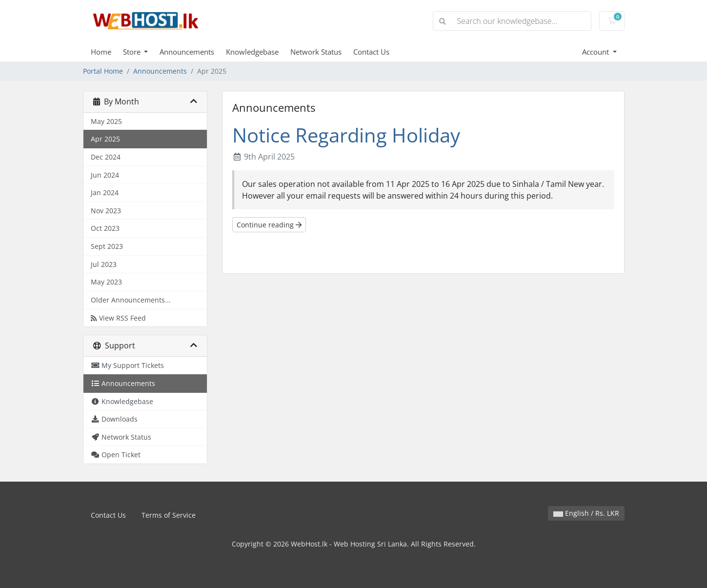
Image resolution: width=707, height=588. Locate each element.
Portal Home (103, 71)
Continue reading (269, 225)
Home (101, 52)
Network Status (316, 52)
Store (133, 52)
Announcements (187, 52)
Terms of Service (169, 515)
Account (596, 52)
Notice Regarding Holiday (346, 135)
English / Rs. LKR (586, 513)
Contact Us (371, 52)
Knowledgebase (252, 52)
